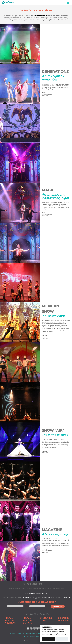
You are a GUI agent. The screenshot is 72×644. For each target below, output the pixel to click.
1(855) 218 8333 (27, 597)
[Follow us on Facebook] (28, 628)
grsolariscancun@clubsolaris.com (39, 594)
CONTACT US (30, 633)
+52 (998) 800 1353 (47, 597)
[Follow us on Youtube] (38, 628)
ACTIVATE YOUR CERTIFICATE (32, 636)
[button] (68, 3)
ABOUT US (21, 633)
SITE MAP (13, 633)
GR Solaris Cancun (40, 16)
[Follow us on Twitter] (31, 628)
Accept (48, 639)
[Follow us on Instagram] (34, 628)
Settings (62, 639)
